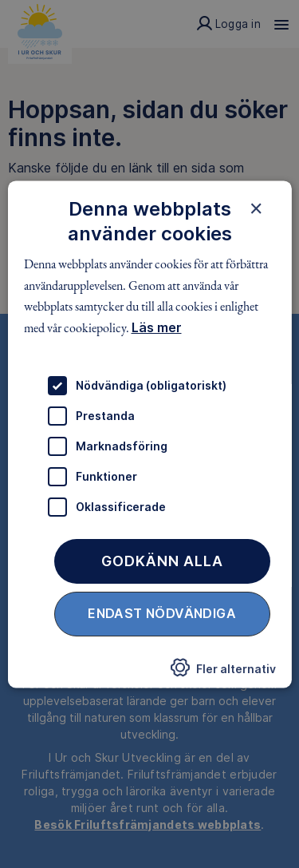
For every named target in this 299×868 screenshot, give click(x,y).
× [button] (256, 208)
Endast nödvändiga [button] (162, 613)
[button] (223, 672)
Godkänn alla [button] (162, 561)
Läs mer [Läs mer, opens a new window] (156, 327)
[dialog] (149, 434)
